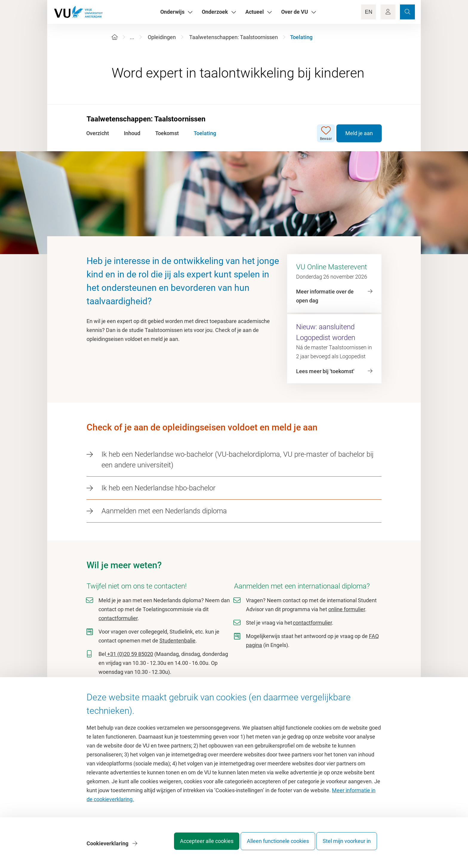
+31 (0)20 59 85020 (130, 654)
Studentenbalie (177, 641)
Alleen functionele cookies (272, 845)
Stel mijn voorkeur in (347, 845)
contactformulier (118, 618)
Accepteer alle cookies (195, 845)
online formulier (347, 609)
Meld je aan (359, 133)
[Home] (115, 37)
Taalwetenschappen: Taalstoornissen (234, 37)
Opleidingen (162, 37)
